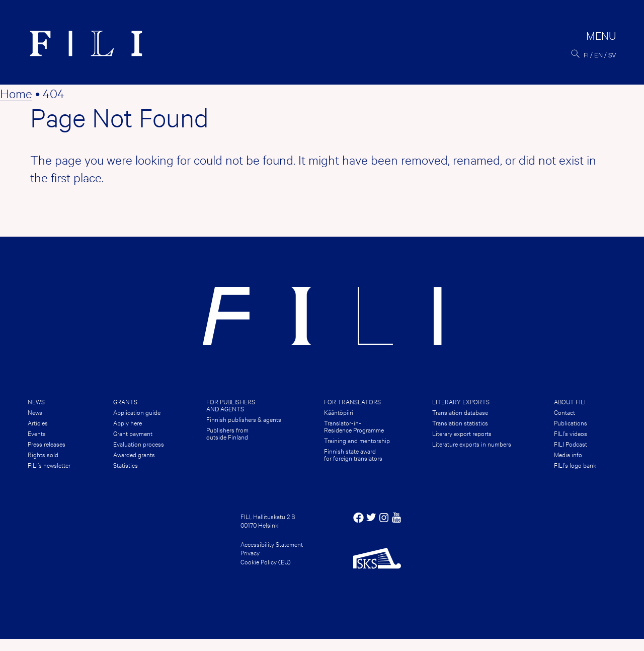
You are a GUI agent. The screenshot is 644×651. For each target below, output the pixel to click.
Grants (125, 401)
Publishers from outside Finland (227, 433)
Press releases (47, 444)
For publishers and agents (231, 405)
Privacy (250, 552)
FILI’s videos (571, 433)
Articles (38, 422)
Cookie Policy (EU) (266, 561)
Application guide (137, 412)
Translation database (460, 412)
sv (612, 54)
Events (37, 433)
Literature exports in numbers (472, 444)
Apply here (128, 422)
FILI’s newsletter (49, 465)
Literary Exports (461, 401)
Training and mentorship (357, 440)
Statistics (126, 465)
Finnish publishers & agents (244, 419)
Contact (565, 412)
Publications (571, 422)
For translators (352, 401)
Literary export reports (462, 433)
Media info (568, 454)
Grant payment (133, 433)
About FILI (570, 401)
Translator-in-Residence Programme (354, 426)
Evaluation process (139, 444)
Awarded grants (134, 454)
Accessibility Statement (272, 544)
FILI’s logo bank (575, 465)
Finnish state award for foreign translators (353, 454)
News (36, 401)
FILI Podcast (571, 444)
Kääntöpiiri (339, 412)
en (598, 54)
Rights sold (43, 454)
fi (586, 54)
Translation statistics (460, 422)
